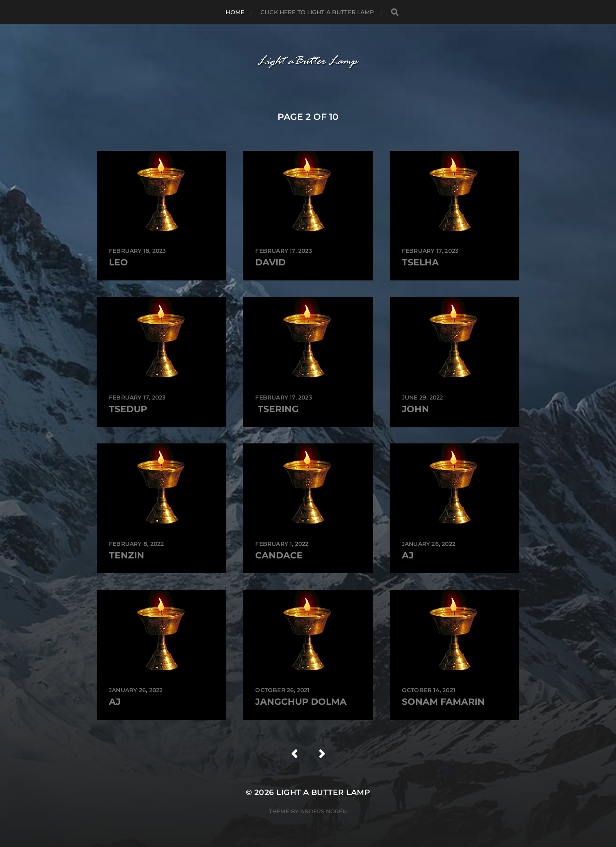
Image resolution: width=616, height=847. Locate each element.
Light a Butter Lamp (323, 792)
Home (235, 12)
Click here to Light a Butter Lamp (317, 12)
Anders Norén (324, 811)
